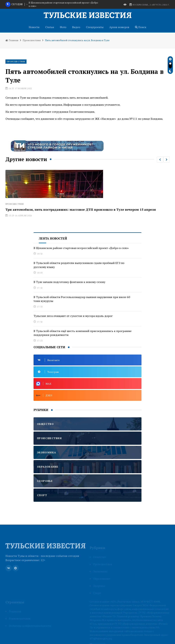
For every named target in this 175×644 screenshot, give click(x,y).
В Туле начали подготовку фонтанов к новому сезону (69, 282)
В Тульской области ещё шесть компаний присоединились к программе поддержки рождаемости (82, 333)
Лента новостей (53, 238)
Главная (12, 40)
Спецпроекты (95, 27)
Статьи (50, 27)
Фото (63, 27)
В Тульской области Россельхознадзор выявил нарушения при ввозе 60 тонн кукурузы (82, 299)
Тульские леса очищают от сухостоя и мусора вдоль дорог (73, 316)
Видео (76, 27)
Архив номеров (119, 27)
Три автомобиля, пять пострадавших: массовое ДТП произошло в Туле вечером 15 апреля (81, 209)
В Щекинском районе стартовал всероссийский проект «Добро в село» (63, 4)
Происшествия (32, 40)
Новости (34, 27)
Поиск (141, 27)
